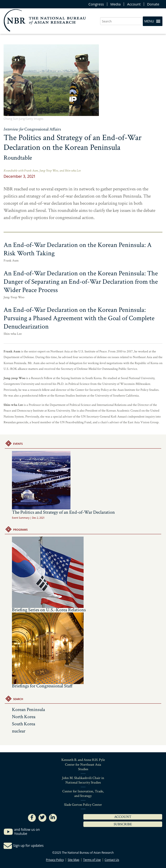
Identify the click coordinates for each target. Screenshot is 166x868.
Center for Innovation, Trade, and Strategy (83, 794)
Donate (153, 4)
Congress (96, 4)
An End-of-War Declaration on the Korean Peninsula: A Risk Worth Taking (78, 249)
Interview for (32, 129)
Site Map (73, 860)
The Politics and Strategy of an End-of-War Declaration (63, 483)
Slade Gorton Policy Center (83, 805)
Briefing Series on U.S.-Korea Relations (49, 610)
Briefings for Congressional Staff (42, 686)
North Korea (24, 717)
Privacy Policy (55, 860)
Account (134, 4)
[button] (149, 21)
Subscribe (123, 824)
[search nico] (121, 21)
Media (115, 4)
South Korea (24, 724)
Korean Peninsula (28, 710)
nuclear (19, 731)
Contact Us (112, 860)
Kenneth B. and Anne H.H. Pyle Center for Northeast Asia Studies (83, 764)
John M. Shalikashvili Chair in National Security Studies (83, 780)
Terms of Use (92, 860)
